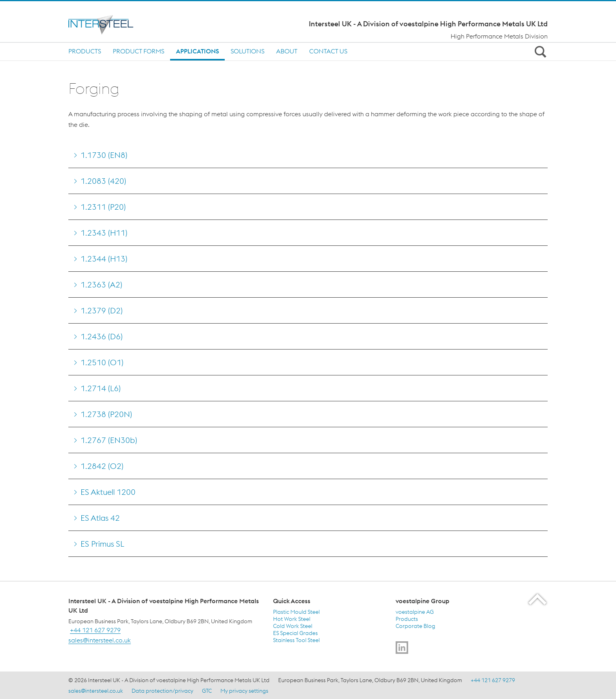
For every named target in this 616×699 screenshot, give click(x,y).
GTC (207, 691)
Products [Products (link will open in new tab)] (407, 619)
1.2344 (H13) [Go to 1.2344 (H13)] (104, 259)
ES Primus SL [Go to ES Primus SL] (102, 544)
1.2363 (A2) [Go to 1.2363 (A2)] (101, 285)
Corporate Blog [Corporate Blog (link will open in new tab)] (415, 626)
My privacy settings (244, 691)
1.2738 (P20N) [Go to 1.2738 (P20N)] (106, 414)
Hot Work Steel (292, 619)
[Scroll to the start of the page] (538, 599)
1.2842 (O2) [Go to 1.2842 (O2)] (102, 466)
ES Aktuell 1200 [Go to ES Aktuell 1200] (108, 492)
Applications (197, 51)
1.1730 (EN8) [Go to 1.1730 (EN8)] (104, 155)
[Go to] (402, 648)
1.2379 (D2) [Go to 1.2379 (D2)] (102, 310)
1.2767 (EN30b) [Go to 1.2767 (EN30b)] (109, 440)
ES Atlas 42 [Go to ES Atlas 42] (100, 518)
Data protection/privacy (162, 691)
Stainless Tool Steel (296, 640)
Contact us (328, 51)
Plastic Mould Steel (296, 612)
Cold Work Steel (293, 626)
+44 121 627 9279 (95, 630)
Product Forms (138, 51)
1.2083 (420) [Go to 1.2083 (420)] (103, 181)
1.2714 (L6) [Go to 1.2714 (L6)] (101, 388)
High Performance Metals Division (499, 36)
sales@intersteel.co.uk (100, 640)
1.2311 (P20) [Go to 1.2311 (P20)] (103, 207)
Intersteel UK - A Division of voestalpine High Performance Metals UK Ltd (428, 24)
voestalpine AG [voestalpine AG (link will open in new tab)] (415, 612)
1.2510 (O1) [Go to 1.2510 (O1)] (102, 362)
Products (85, 51)
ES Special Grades (295, 633)
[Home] (122, 25)
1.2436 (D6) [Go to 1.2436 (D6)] (102, 336)
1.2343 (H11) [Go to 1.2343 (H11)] (104, 233)
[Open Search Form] (539, 51)
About (287, 51)
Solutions (247, 51)
